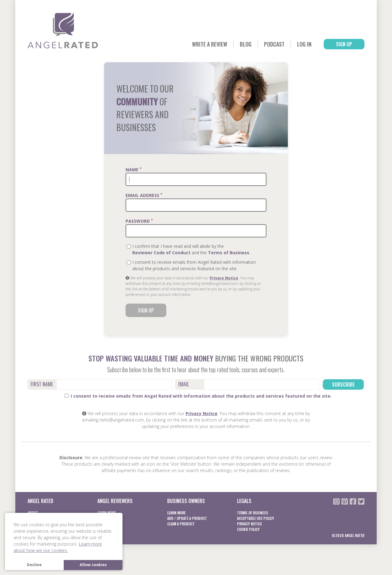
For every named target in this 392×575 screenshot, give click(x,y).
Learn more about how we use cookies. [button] (58, 547)
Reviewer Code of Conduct (161, 253)
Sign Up (344, 44)
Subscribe (343, 384)
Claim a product (181, 524)
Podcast (274, 44)
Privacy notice (249, 524)
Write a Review (210, 44)
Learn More (176, 513)
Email (184, 384)
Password (139, 221)
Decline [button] (34, 565)
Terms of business (253, 513)
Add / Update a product (187, 518)
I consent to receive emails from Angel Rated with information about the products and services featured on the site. (198, 396)
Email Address (144, 195)
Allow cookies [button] (93, 565)
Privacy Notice (224, 278)
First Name (42, 384)
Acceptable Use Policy (256, 518)
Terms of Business (229, 253)
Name (134, 169)
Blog (246, 44)
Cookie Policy (248, 529)
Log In (304, 44)
